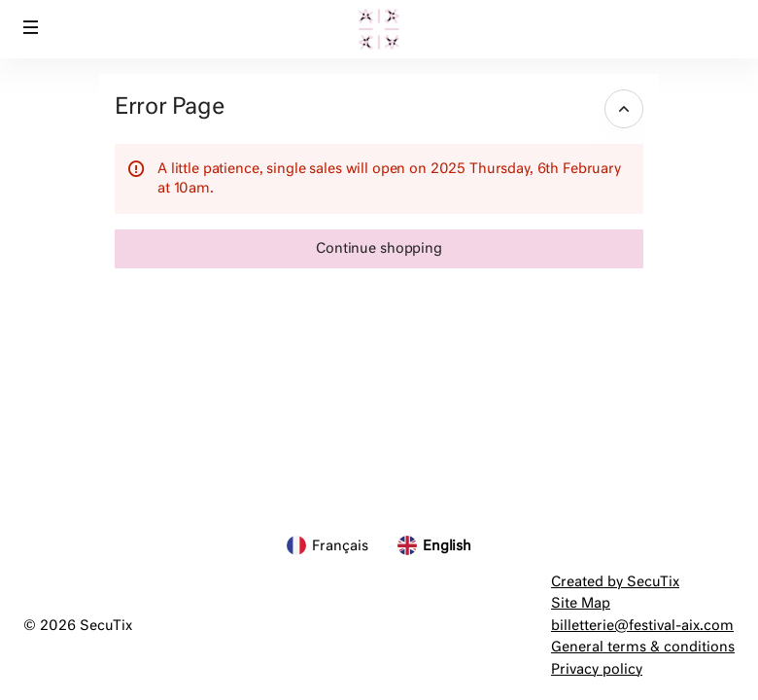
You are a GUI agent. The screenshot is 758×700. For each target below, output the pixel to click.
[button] (31, 27)
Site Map (581, 604)
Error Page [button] (169, 107)
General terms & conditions (643, 647)
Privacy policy (597, 670)
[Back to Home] (379, 29)
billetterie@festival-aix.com (642, 626)
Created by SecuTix (615, 582)
